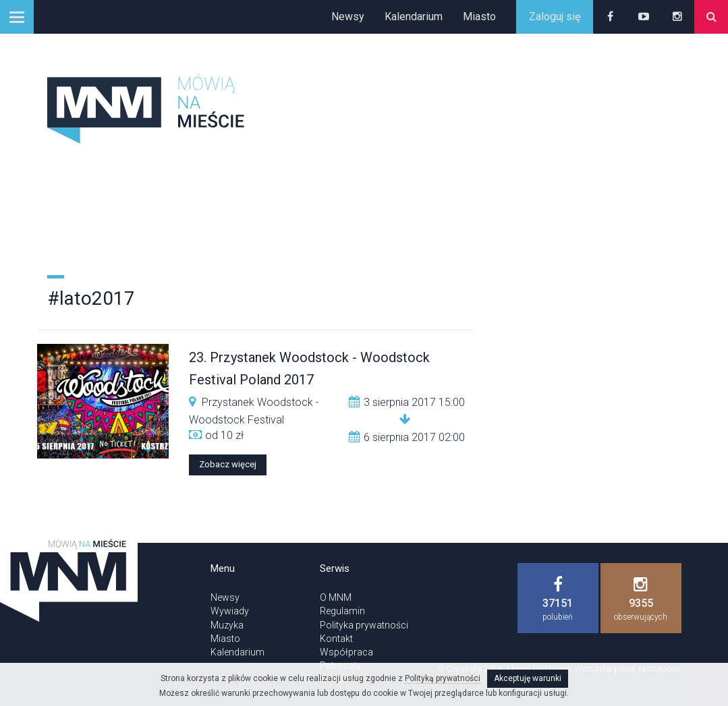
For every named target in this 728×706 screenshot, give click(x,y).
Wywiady (230, 611)
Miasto (479, 17)
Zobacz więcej (228, 464)
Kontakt (336, 639)
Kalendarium (414, 17)
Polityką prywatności (443, 678)
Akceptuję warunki (528, 678)
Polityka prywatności (364, 625)
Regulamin (342, 611)
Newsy (348, 17)
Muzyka (227, 625)
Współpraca (346, 652)
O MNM (336, 597)
